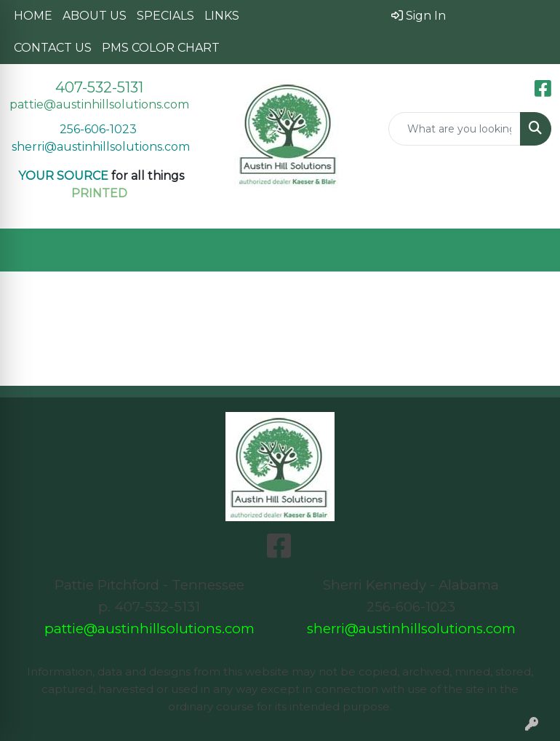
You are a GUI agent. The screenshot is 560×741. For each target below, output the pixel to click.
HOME (33, 16)
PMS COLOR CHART (161, 48)
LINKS (222, 16)
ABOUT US (95, 16)
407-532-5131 (99, 87)
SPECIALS (165, 16)
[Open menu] (531, 250)
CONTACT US (53, 48)
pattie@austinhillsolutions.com (99, 104)
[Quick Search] (455, 129)
